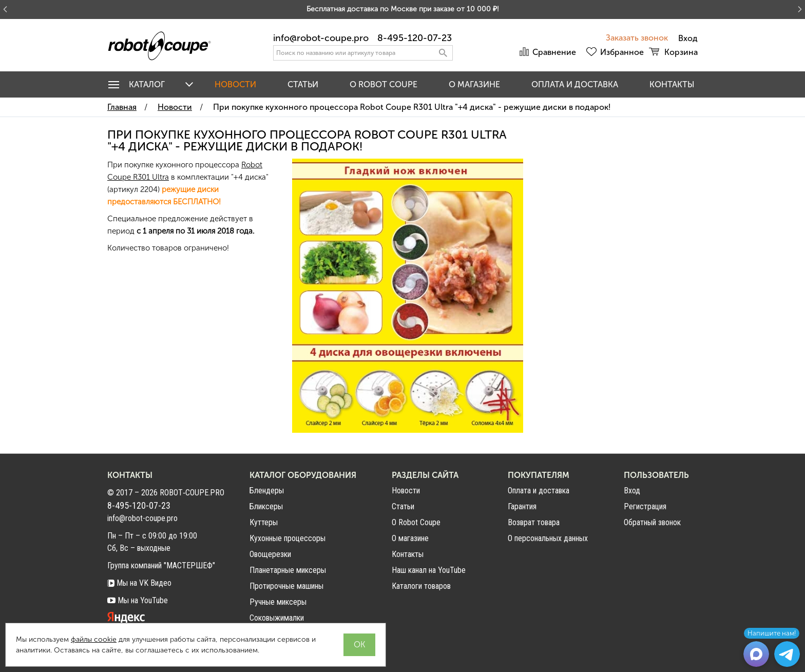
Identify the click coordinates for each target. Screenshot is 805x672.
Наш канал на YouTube (429, 570)
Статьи (303, 84)
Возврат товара (534, 522)
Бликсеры (266, 506)
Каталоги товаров (421, 586)
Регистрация (645, 507)
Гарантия (522, 506)
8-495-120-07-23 (415, 38)
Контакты (672, 84)
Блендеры (267, 491)
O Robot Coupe (384, 84)
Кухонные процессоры (287, 538)
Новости (235, 84)
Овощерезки (270, 554)
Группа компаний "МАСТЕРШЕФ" (161, 565)
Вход (632, 491)
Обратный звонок (652, 523)
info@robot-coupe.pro (321, 38)
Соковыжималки (277, 618)
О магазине (474, 84)
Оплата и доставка (575, 84)
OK (359, 645)
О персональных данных (548, 538)
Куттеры (264, 522)
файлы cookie (94, 639)
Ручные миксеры (278, 602)
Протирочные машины (286, 586)
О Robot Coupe (416, 522)
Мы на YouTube (138, 600)
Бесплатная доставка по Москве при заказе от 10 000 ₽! (403, 9)
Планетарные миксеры (288, 570)
